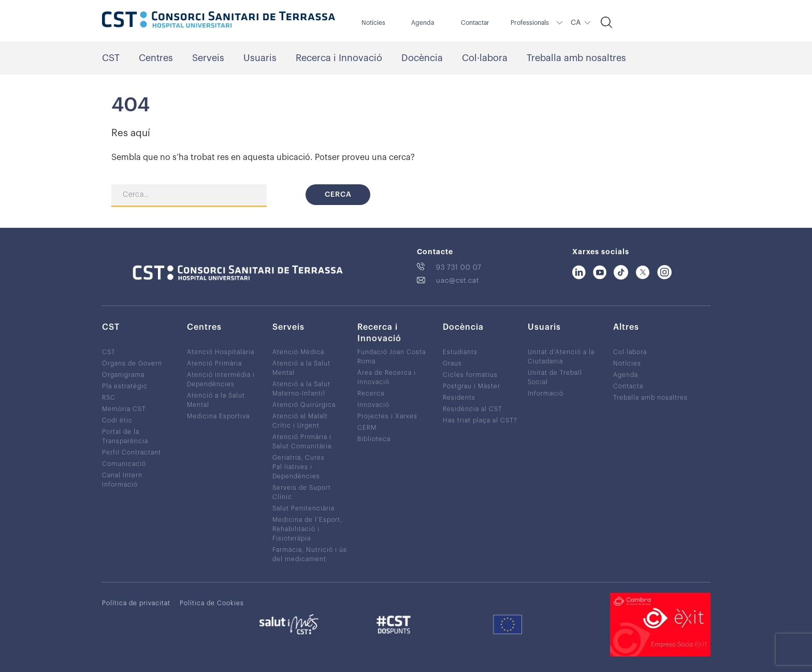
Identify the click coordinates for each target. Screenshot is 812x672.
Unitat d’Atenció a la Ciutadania (561, 357)
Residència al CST (473, 409)
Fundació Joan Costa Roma (392, 357)
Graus (452, 363)
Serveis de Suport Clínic (302, 492)
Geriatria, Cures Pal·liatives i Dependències (299, 467)
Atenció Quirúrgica (304, 405)
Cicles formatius (470, 375)
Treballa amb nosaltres (576, 58)
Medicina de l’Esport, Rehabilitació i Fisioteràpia (307, 529)
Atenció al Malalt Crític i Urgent (300, 421)
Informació (546, 393)
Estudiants (460, 352)
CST (111, 58)
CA (576, 23)
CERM (367, 428)
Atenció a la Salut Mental (216, 400)
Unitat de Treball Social (555, 377)
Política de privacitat (136, 603)
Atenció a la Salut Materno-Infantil (301, 389)
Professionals (530, 23)
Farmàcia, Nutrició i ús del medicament (310, 554)
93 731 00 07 (459, 267)
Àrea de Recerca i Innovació (387, 377)
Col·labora (485, 58)
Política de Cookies (212, 603)
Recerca (371, 393)
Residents (459, 398)
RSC (109, 398)
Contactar (475, 23)
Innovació (373, 405)
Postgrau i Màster (472, 386)
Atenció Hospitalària (221, 352)
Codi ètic (117, 420)
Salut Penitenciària (303, 508)
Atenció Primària (214, 363)
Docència (422, 58)
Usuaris (260, 58)
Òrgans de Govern (132, 363)
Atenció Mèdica (298, 352)
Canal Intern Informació (122, 480)
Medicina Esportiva (218, 416)
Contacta (628, 386)
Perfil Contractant (132, 452)
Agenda (423, 23)
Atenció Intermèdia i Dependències (221, 379)
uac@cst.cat (458, 280)
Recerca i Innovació (339, 58)
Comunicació (124, 464)
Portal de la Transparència (125, 436)
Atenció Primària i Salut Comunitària (302, 442)
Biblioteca (374, 439)
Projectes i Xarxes (387, 416)
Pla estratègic (125, 386)
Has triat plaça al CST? (480, 420)
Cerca (338, 195)
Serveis (208, 58)
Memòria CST (124, 409)
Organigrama (123, 375)
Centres (156, 58)
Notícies (373, 23)
